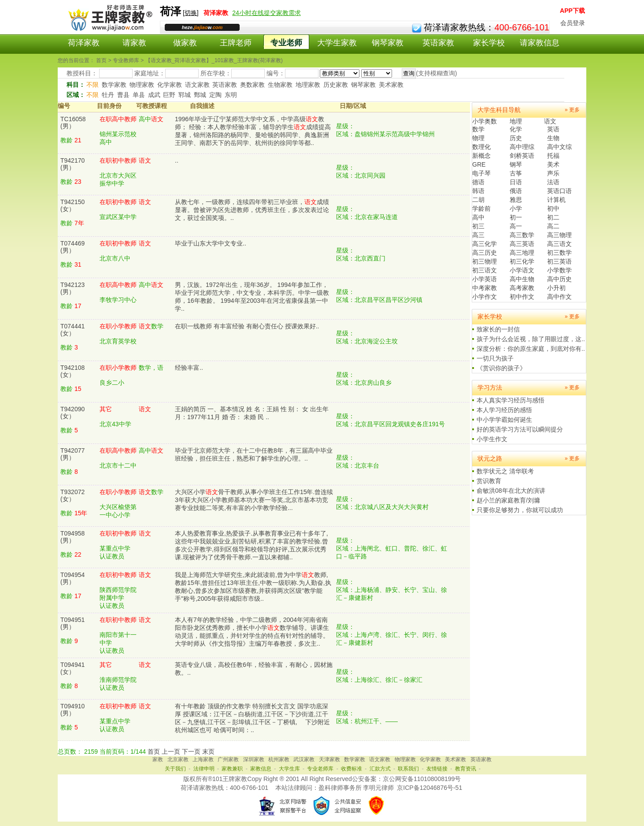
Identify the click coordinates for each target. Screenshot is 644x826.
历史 (516, 138)
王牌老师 (236, 43)
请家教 (134, 43)
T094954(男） (72, 578)
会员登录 (573, 23)
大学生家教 (337, 43)
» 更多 (572, 110)
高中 (478, 217)
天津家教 (329, 759)
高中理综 (522, 147)
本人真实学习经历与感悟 (511, 400)
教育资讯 (466, 769)
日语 (516, 182)
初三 (478, 226)
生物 (553, 138)
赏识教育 (489, 481)
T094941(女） (72, 668)
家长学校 (489, 43)
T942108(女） (72, 371)
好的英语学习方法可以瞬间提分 (520, 429)
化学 (516, 129)
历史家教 (336, 85)
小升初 (556, 288)
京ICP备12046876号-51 (429, 788)
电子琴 (481, 173)
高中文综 (559, 147)
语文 (550, 121)
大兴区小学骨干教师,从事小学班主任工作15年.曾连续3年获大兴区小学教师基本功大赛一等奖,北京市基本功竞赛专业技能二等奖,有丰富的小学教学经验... (254, 500)
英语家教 (438, 43)
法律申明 (204, 769)
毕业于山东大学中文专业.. (211, 243)
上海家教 (203, 759)
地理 (516, 121)
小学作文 (485, 297)
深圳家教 (254, 759)
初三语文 (485, 270)
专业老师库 (320, 769)
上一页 (171, 752)
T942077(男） (72, 454)
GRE (479, 164)
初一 (516, 217)
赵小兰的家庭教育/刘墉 (508, 500)
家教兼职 (232, 769)
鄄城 (200, 95)
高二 (553, 226)
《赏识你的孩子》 (501, 368)
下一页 (191, 752)
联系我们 (408, 769)
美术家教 (391, 85)
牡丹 (108, 95)
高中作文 (559, 297)
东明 (231, 95)
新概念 (481, 156)
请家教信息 (540, 43)
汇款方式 (380, 769)
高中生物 (522, 279)
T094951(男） (72, 623)
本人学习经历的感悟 (504, 410)
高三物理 (559, 235)
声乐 (553, 173)
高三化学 (485, 244)
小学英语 (485, 279)
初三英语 (559, 261)
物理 (478, 138)
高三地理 (522, 253)
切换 (191, 13)
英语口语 (559, 191)
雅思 (516, 200)
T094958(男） (72, 537)
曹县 (123, 95)
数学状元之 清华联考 (505, 471)
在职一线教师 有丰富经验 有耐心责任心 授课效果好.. (247, 326)
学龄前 (481, 208)
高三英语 (522, 244)
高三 (478, 235)
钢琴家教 (388, 43)
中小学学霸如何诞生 (504, 420)
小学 (516, 208)
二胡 (478, 200)
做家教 (185, 43)
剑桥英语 (522, 156)
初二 (553, 217)
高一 (516, 226)
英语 (553, 129)
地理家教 (308, 85)
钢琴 (516, 164)
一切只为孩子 (495, 358)
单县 (139, 95)
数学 (478, 129)
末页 (208, 752)
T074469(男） (72, 247)
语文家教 (197, 85)
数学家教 (114, 85)
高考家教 (522, 288)
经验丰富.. (189, 368)
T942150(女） (72, 205)
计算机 (556, 200)
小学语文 (522, 270)
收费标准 (352, 769)
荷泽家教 (84, 43)
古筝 (516, 173)
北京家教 (178, 759)
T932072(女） (72, 495)
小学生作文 (492, 439)
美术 (553, 164)
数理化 (481, 147)
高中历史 (559, 279)
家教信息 (261, 769)
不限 (93, 85)
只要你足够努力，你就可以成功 (520, 510)
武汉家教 (304, 759)
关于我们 (175, 769)
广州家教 (228, 759)
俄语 (516, 191)
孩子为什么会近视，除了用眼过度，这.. (531, 339)
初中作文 (522, 297)
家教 (158, 759)
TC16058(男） (73, 123)
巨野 (169, 95)
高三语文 (559, 244)
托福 (553, 156)
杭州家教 (279, 759)
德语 (478, 182)
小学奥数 (485, 121)
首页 (154, 752)
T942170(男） (72, 164)
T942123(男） (72, 288)
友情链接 (437, 769)
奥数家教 (252, 85)
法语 (553, 182)
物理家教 (142, 85)
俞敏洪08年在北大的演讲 (511, 491)
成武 (154, 95)
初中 (553, 208)
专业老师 (286, 43)
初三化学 (522, 261)
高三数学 (522, 235)
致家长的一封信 (498, 329)
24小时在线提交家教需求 (266, 13)
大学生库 (289, 769)
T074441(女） (72, 330)
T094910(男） (72, 710)
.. (177, 160)
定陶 (215, 95)
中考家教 (485, 288)
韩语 (478, 191)
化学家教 (170, 85)
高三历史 (485, 253)
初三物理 (485, 261)
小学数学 (559, 270)
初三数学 (559, 253)
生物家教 (280, 85)
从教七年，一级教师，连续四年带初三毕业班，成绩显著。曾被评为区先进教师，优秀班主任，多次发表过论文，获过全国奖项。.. (252, 210)
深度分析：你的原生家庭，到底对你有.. (531, 349)
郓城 (185, 95)
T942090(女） (72, 413)
